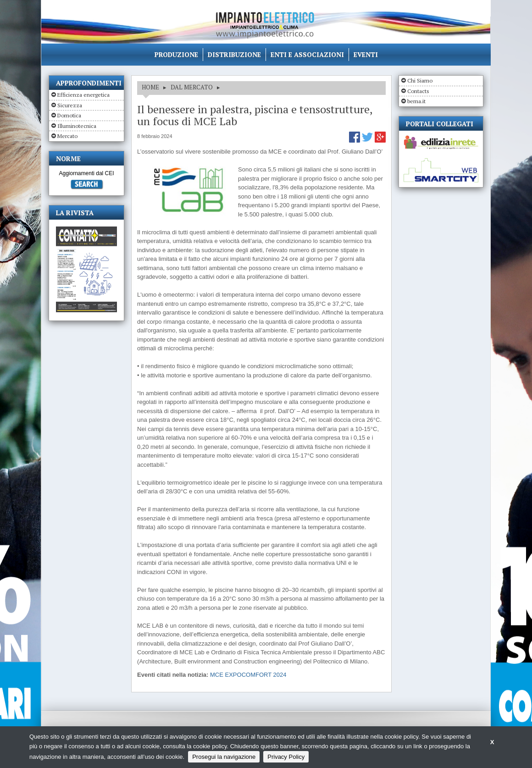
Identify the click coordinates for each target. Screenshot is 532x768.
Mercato (67, 136)
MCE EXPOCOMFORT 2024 (248, 675)
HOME (150, 87)
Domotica (69, 115)
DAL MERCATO (192, 87)
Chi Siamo (420, 80)
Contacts (418, 91)
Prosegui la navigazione (224, 757)
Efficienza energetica (83, 95)
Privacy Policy (286, 757)
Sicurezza (70, 105)
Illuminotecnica (77, 126)
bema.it (416, 101)
